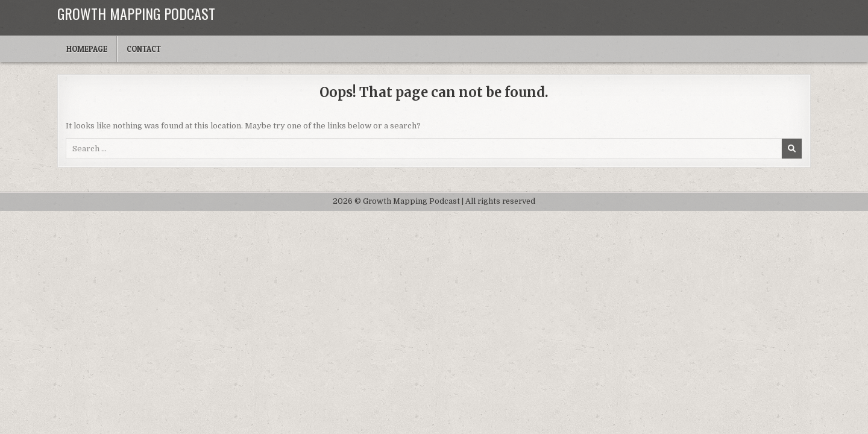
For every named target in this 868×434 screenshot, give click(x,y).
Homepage (87, 49)
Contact (144, 49)
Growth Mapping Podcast (136, 13)
